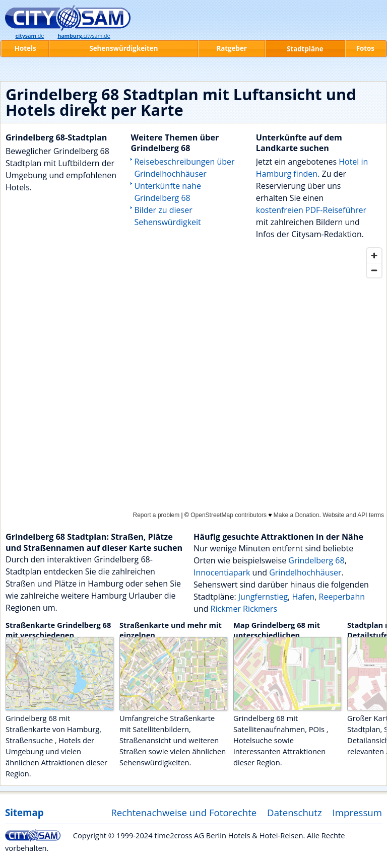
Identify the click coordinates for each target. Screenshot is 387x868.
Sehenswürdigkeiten (123, 48)
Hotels (25, 48)
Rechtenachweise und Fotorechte (184, 812)
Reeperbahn (342, 597)
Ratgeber (231, 48)
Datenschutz (295, 812)
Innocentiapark (222, 572)
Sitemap (24, 812)
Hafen (303, 597)
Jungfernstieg (263, 597)
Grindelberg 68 (316, 560)
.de (29, 36)
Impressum (358, 812)
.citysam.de (84, 36)
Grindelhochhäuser (305, 572)
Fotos (365, 48)
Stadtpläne (305, 49)
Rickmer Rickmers (244, 609)
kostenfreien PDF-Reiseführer (311, 210)
